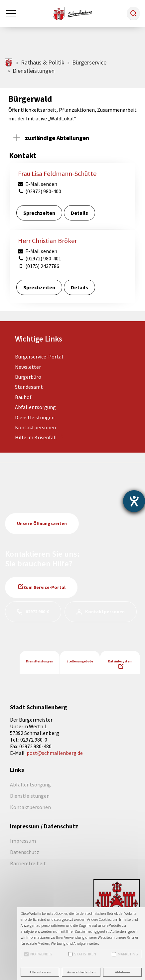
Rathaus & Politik (43, 62)
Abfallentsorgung (35, 407)
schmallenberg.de (9, 62)
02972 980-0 (37, 612)
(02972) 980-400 (39, 191)
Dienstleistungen (35, 417)
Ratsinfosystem (120, 661)
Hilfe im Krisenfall (36, 437)
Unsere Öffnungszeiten (42, 523)
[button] (133, 13)
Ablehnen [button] (123, 972)
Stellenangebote (80, 661)
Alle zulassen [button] (40, 972)
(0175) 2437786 (38, 266)
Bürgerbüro (28, 377)
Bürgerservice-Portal (39, 356)
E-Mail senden (37, 184)
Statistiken (82, 954)
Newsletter (28, 367)
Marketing (125, 954)
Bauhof (23, 397)
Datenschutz (25, 852)
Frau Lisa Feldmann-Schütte (57, 173)
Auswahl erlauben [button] (81, 972)
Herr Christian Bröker (47, 241)
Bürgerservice (89, 62)
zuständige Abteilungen (57, 138)
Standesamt (29, 387)
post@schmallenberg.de (55, 753)
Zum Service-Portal (44, 587)
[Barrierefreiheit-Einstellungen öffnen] (134, 501)
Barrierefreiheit (28, 863)
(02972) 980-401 (39, 258)
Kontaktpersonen (35, 427)
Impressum (23, 841)
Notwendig (38, 954)
